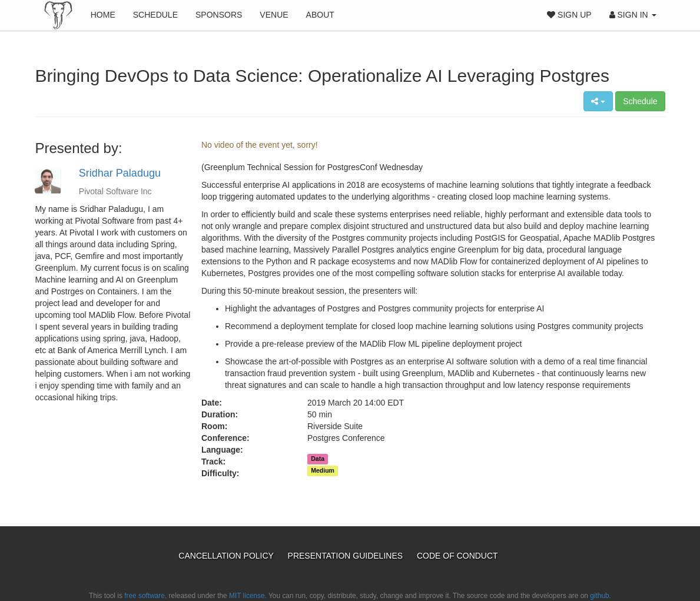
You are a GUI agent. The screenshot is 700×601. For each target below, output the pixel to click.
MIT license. (248, 596)
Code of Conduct (457, 556)
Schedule (155, 15)
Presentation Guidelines (346, 556)
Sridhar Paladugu (120, 173)
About (320, 15)
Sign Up (569, 15)
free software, (145, 596)
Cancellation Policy (227, 556)
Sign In (633, 15)
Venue (274, 15)
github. (601, 596)
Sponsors (219, 15)
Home (103, 15)
